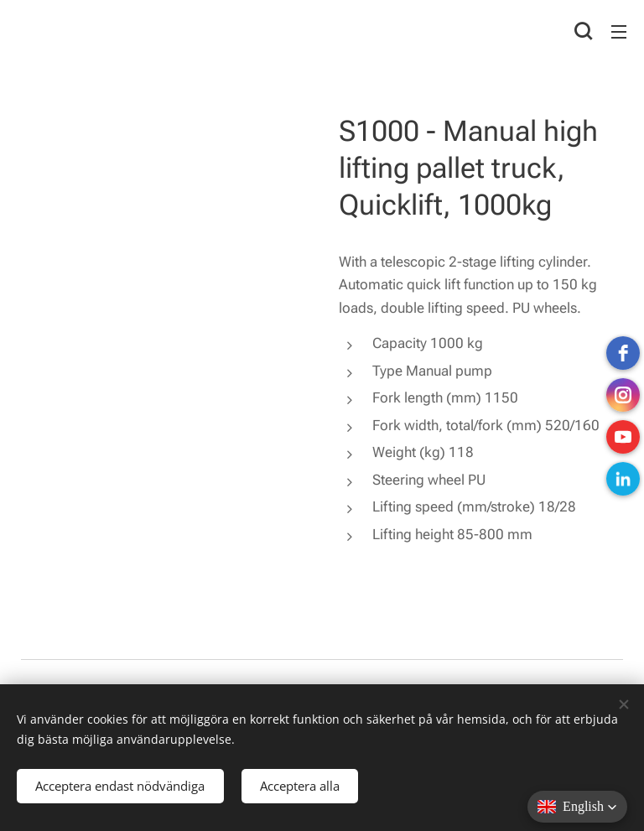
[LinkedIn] (623, 479)
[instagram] (623, 395)
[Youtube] (623, 437)
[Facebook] (623, 353)
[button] (583, 31)
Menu (619, 32)
